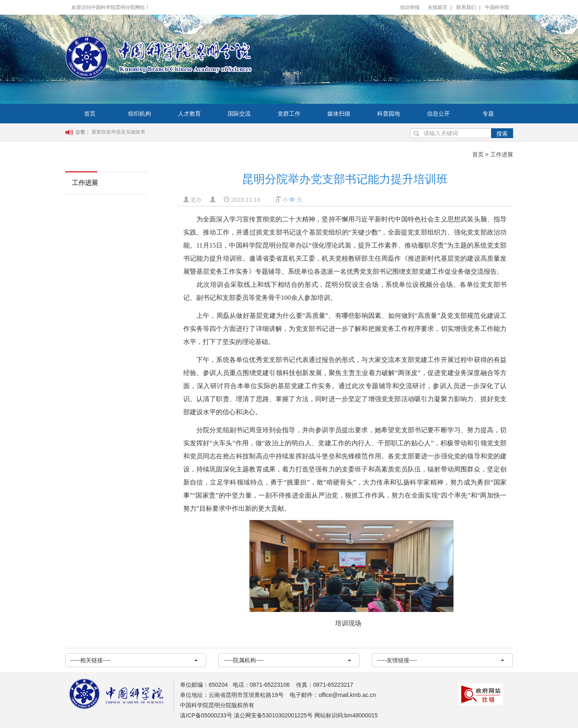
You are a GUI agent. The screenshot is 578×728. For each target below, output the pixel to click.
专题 (488, 114)
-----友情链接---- (441, 660)
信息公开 (438, 114)
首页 (90, 114)
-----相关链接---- (134, 660)
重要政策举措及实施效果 (118, 132)
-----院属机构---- (287, 660)
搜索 (502, 134)
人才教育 (189, 114)
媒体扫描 (339, 114)
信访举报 (410, 7)
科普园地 (389, 114)
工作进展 (502, 154)
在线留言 (438, 7)
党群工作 (289, 114)
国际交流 (239, 114)
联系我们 (466, 7)
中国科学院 (497, 7)
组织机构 (140, 114)
